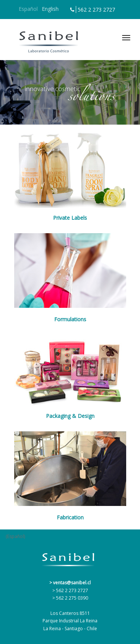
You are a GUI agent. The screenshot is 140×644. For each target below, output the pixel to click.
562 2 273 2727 (96, 10)
